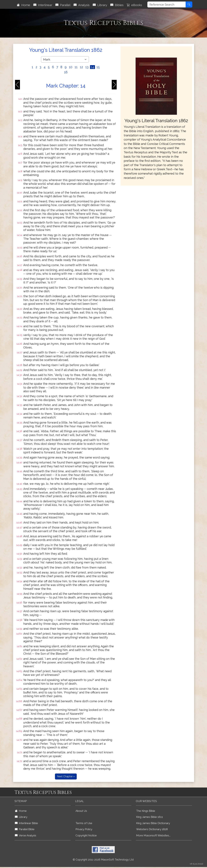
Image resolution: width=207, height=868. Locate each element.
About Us (81, 811)
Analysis (82, 5)
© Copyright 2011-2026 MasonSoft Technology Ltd (103, 860)
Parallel (63, 5)
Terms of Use (84, 823)
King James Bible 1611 (150, 817)
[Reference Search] (167, 4)
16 (66, 72)
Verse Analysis (26, 835)
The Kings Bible (146, 811)
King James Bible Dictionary (153, 823)
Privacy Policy (84, 829)
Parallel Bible (25, 829)
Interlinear (43, 5)
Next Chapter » (66, 776)
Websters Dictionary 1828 (152, 829)
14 (92, 67)
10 (71, 67)
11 (76, 67)
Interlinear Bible (26, 823)
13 (87, 67)
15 (98, 67)
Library (100, 5)
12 (81, 67)
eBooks (134, 5)
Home (23, 5)
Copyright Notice (86, 835)
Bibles (117, 5)
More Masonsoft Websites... (153, 835)
